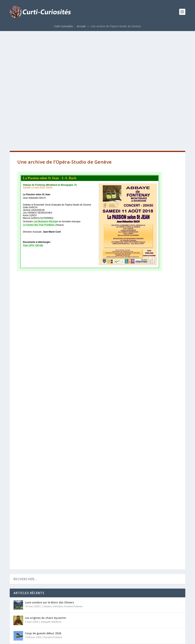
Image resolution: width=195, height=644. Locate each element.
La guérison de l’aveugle (41, 536)
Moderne (57, 510)
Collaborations (51, 556)
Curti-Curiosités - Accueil (70, 26)
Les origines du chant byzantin (46, 506)
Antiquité (46, 510)
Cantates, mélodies (52, 494)
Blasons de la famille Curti (43, 583)
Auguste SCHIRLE (36, 567)
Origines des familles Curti (43, 598)
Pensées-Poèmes (73, 494)
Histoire (52, 587)
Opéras (47, 540)
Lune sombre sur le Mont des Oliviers (49, 490)
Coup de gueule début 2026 (43, 521)
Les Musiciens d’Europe (40, 552)
